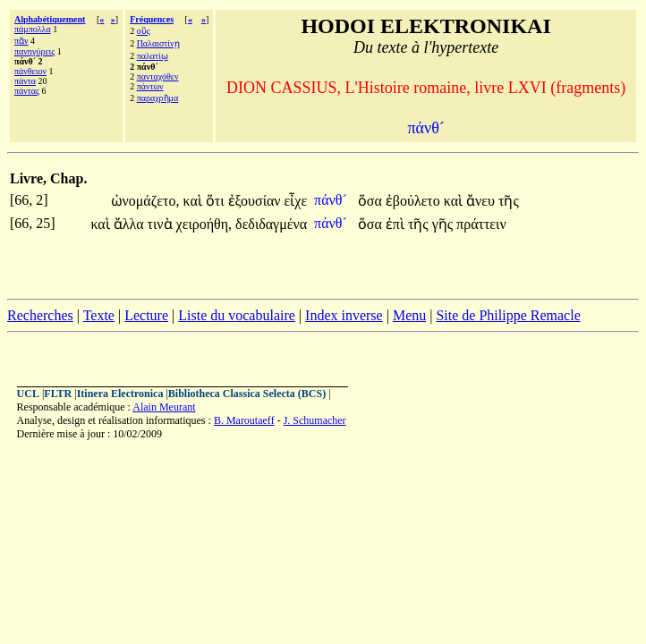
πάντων (150, 86)
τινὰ (162, 224)
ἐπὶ (397, 224)
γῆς (444, 224)
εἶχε (296, 201)
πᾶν (21, 41)
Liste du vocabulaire (237, 315)
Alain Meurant (164, 407)
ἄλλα (131, 224)
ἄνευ (482, 201)
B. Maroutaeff (244, 420)
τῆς (509, 201)
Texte (99, 315)
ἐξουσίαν (256, 201)
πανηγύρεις (34, 51)
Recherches (40, 315)
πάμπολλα (33, 29)
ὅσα (372, 201)
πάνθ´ (332, 200)
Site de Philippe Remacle (508, 315)
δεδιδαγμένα (271, 224)
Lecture (146, 315)
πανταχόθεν (158, 76)
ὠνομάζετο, (145, 201)
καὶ (195, 201)
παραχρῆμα (158, 98)
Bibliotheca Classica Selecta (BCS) (247, 394)
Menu (409, 315)
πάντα (25, 81)
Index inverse (344, 315)
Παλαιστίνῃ (158, 43)
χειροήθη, (204, 224)
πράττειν (481, 224)
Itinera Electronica (120, 394)
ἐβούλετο (415, 201)
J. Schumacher (315, 420)
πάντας (27, 91)
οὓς (144, 31)
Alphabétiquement (50, 19)
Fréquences (152, 19)
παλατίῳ (153, 56)
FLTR (58, 394)
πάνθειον (30, 71)
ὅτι (217, 201)
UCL (28, 394)
